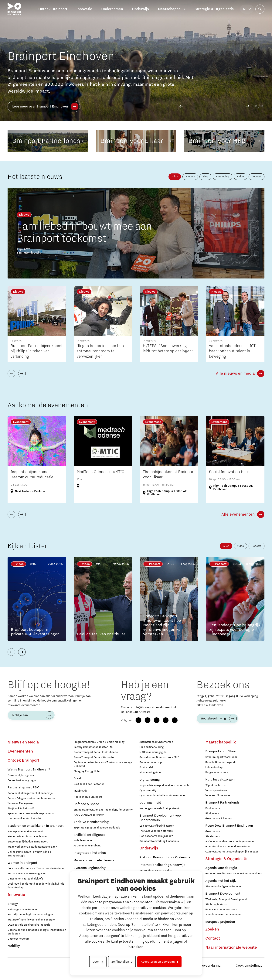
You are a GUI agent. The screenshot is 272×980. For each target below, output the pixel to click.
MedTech (80, 791)
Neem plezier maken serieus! (25, 831)
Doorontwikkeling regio (22, 780)
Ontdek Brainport (23, 760)
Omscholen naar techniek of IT (26, 879)
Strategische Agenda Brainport (224, 886)
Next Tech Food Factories (89, 784)
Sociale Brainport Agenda (221, 762)
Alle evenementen (238, 514)
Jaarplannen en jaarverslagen (223, 915)
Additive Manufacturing (91, 822)
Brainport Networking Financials (159, 841)
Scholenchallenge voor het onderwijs (30, 793)
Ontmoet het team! (19, 939)
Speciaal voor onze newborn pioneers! (31, 814)
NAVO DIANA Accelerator (89, 815)
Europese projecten (220, 922)
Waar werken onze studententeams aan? (32, 847)
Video (240, 177)
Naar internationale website (231, 948)
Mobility (14, 946)
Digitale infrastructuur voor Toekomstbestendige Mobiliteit (103, 764)
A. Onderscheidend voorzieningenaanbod (230, 842)
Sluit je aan (212, 813)
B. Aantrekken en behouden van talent (228, 847)
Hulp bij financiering (152, 747)
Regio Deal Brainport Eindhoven (229, 826)
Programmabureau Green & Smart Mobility (99, 742)
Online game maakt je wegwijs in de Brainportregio (29, 854)
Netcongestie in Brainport (23, 910)
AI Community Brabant (87, 846)
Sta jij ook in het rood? (21, 808)
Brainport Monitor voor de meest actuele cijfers (234, 874)
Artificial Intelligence (90, 835)
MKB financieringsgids (153, 752)
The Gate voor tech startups (156, 831)
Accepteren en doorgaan (158, 962)
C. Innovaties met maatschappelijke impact (232, 852)
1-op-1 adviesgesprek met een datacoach (164, 785)
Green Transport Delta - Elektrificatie (96, 752)
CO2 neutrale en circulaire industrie (29, 925)
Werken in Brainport (22, 863)
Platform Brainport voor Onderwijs (165, 857)
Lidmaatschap (214, 767)
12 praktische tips (216, 785)
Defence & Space (86, 804)
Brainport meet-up (151, 762)
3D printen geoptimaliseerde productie (97, 828)
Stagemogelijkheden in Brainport (28, 842)
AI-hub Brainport (84, 841)
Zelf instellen (120, 962)
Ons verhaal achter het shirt (24, 819)
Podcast (257, 177)
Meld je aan (20, 715)
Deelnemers (213, 808)
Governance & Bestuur (219, 818)
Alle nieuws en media (235, 374)
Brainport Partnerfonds (222, 803)
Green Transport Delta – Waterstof (94, 757)
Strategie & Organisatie (227, 859)
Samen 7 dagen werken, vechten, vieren (32, 798)
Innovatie (16, 895)
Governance (213, 831)
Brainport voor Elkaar (221, 751)
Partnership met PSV (23, 787)
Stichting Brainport (217, 904)
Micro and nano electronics (94, 860)
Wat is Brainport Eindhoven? (29, 770)
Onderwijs (149, 848)
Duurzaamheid (150, 803)
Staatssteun (213, 836)
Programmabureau (217, 772)
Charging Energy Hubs (87, 771)
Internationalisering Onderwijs (162, 865)
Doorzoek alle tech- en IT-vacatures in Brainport (37, 869)
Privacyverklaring (208, 966)
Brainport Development (223, 894)
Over (96, 962)
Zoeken (212, 929)
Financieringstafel (150, 773)
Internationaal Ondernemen (156, 742)
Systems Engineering (90, 868)
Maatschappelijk (221, 742)
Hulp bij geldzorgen (220, 780)
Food (77, 778)
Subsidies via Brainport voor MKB (159, 757)
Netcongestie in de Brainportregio (160, 808)
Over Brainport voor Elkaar (221, 757)
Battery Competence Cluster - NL (93, 747)
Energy (13, 904)
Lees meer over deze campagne (42, 106)
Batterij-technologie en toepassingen (30, 915)
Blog (205, 177)
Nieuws (190, 177)
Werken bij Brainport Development (226, 899)
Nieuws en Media (23, 742)
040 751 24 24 (141, 712)
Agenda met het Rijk (221, 881)
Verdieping (223, 177)
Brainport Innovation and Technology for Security (103, 810)
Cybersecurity (148, 790)
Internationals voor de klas (156, 871)
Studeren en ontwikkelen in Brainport (36, 826)
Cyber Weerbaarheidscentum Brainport (163, 796)
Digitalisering (150, 780)
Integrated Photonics (90, 853)
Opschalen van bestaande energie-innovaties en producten (37, 932)
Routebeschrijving (214, 719)
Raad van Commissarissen (221, 910)
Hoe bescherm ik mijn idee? (156, 836)
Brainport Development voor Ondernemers (161, 818)
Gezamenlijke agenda (21, 775)
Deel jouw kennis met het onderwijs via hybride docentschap (36, 886)
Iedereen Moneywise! (21, 803)
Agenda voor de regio (221, 868)
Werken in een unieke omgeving (27, 874)
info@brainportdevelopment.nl (155, 707)
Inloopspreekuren (216, 790)
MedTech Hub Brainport (88, 797)
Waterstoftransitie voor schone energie (31, 920)
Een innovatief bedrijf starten (157, 826)
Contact (213, 938)
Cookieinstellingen (250, 966)
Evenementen (20, 751)
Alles (175, 177)
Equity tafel (146, 767)
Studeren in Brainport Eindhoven (27, 837)
